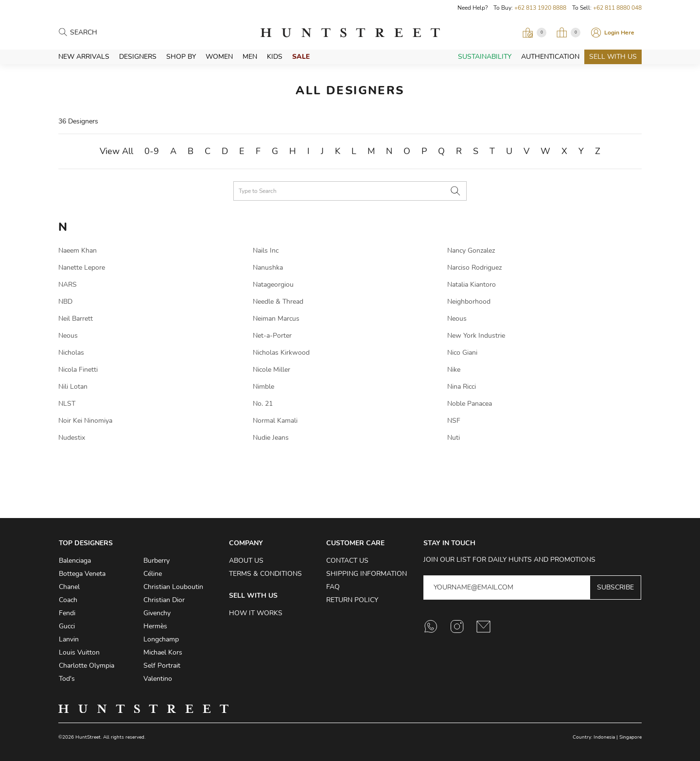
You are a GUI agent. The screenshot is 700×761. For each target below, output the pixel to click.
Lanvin (69, 639)
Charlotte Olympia (87, 666)
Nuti (454, 438)
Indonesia (604, 737)
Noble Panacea (470, 404)
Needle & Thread (278, 302)
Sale (301, 57)
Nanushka (268, 268)
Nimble (263, 387)
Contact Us (347, 561)
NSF (454, 421)
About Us (246, 561)
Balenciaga (75, 561)
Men (250, 57)
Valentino (158, 679)
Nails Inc (266, 251)
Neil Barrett (76, 319)
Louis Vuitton (79, 652)
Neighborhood (469, 302)
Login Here (619, 33)
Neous (457, 319)
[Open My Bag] (568, 33)
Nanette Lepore (82, 268)
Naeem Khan (78, 251)
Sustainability (485, 57)
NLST (67, 404)
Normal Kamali (275, 421)
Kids (275, 57)
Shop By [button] (181, 57)
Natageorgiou (273, 285)
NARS (68, 285)
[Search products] (113, 33)
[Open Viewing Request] (534, 33)
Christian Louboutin (173, 587)
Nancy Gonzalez (471, 251)
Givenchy (157, 613)
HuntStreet (350, 33)
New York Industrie (476, 336)
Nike (454, 370)
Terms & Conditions (265, 574)
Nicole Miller (271, 370)
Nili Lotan (73, 387)
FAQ (333, 587)
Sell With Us (613, 57)
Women (219, 57)
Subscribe (615, 587)
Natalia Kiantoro (472, 285)
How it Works (256, 613)
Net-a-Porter (272, 336)
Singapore (630, 737)
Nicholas (71, 353)
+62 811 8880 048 (617, 8)
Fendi (67, 613)
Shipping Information (367, 574)
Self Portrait (162, 666)
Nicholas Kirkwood (281, 353)
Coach (68, 600)
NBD (65, 302)
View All (116, 151)
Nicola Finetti (78, 370)
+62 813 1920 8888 (540, 8)
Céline (153, 574)
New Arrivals (84, 57)
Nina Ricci (462, 387)
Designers (138, 57)
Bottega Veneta (82, 574)
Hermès (155, 626)
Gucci (67, 626)
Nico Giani (462, 353)
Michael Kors (163, 652)
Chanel (69, 587)
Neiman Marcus (276, 319)
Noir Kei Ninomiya (85, 421)
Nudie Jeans (271, 438)
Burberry (157, 561)
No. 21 (263, 404)
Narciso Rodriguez (474, 268)
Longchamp (161, 639)
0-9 (152, 151)
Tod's (67, 679)
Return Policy (352, 600)
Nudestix (72, 438)
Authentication (550, 57)
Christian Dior (164, 600)
